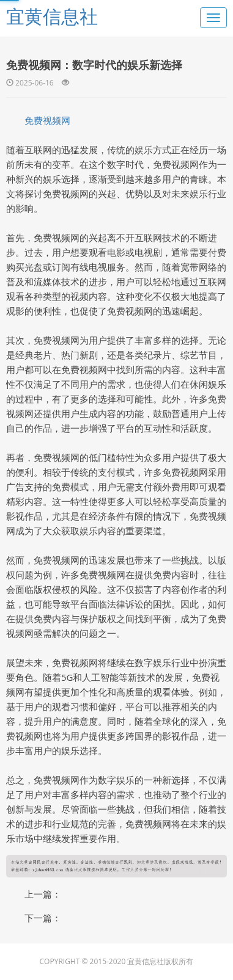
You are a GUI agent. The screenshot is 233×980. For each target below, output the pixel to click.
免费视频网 (47, 120)
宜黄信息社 (52, 16)
